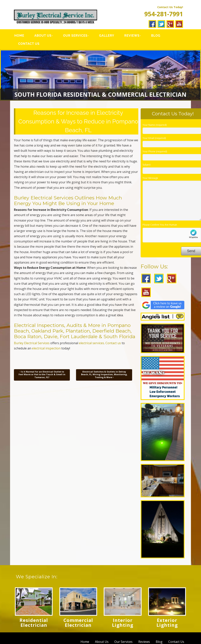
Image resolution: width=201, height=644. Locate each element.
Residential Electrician (34, 622)
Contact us (113, 343)
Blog (156, 36)
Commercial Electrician (78, 622)
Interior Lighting (123, 622)
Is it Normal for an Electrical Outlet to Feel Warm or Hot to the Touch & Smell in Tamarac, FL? (42, 374)
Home (19, 36)
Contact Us (29, 44)
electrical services (92, 343)
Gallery (107, 36)
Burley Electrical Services (32, 343)
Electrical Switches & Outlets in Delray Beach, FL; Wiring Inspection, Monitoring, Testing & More (104, 374)
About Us (43, 36)
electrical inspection (46, 348)
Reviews (132, 36)
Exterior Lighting (167, 622)
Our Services (75, 36)
